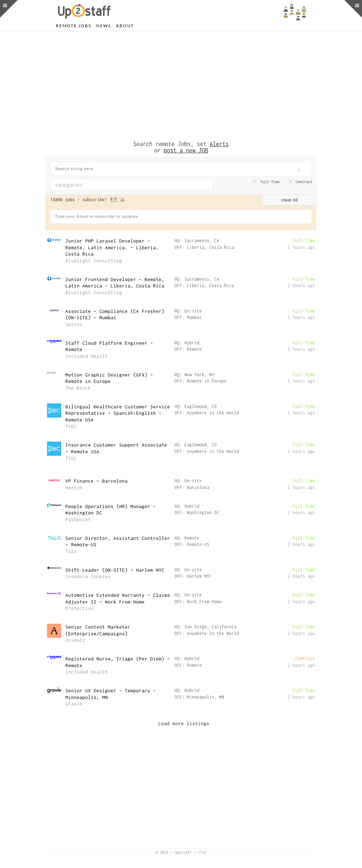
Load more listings (184, 723)
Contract (304, 182)
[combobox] (132, 185)
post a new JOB (186, 150)
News (103, 26)
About (125, 26)
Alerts (219, 144)
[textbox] (112, 185)
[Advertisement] (181, 86)
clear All (290, 200)
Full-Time (270, 182)
